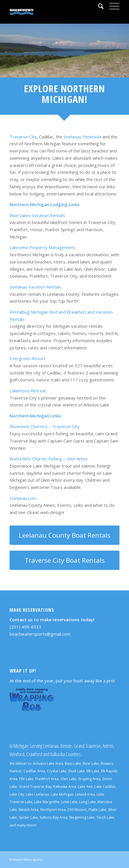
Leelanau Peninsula (82, 137)
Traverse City (23, 137)
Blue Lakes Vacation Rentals (37, 215)
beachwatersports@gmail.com (40, 634)
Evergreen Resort (28, 358)
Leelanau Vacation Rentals (35, 287)
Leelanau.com (23, 498)
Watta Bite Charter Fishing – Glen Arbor (49, 459)
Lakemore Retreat (28, 391)
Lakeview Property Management (42, 247)
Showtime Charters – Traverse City (45, 426)
